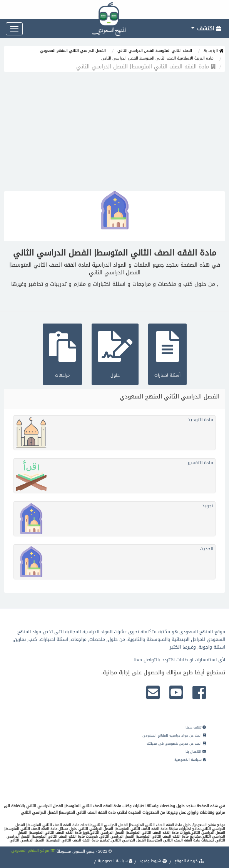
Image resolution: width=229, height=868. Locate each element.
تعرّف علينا (196, 727)
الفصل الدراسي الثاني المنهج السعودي (73, 51)
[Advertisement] (114, 133)
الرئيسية (213, 51)
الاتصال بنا (196, 752)
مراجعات (62, 353)
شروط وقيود (153, 861)
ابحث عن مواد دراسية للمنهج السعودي (174, 735)
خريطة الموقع (189, 861)
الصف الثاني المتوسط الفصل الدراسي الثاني (155, 51)
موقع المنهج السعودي (33, 851)
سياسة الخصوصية (190, 760)
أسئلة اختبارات (167, 353)
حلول (115, 353)
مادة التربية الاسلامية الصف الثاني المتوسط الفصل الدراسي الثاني (157, 58)
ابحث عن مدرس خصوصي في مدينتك (176, 744)
